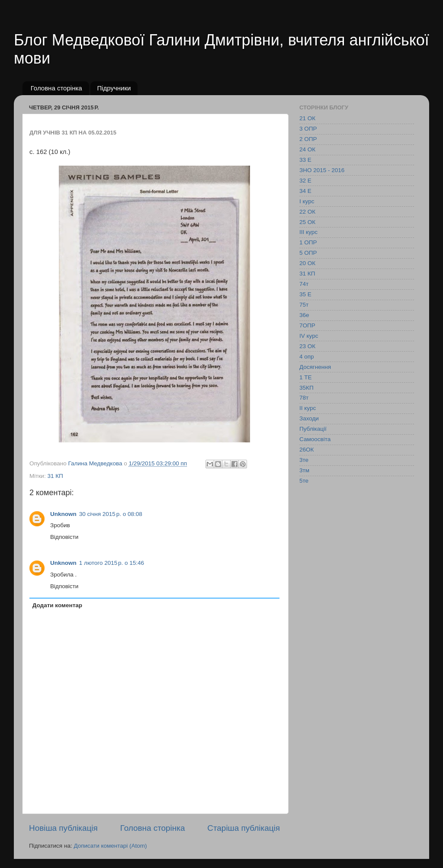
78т (304, 398)
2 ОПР (308, 139)
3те (304, 460)
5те (304, 481)
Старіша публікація (244, 828)
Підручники (114, 88)
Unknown (63, 514)
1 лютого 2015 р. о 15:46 (112, 563)
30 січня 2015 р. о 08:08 (111, 514)
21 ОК (307, 118)
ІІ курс (308, 408)
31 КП (55, 476)
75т (304, 305)
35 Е (305, 294)
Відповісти (64, 537)
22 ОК (307, 212)
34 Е (305, 191)
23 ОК (307, 346)
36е (304, 315)
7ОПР (307, 325)
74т (304, 284)
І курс (307, 201)
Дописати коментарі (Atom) (110, 846)
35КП (307, 388)
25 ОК (307, 222)
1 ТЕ (306, 377)
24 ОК (307, 149)
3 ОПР (308, 129)
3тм (304, 470)
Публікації (313, 429)
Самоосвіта (315, 439)
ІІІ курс (308, 232)
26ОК (307, 450)
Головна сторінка (56, 88)
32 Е (305, 181)
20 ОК (307, 263)
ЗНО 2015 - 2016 (322, 170)
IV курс (309, 336)
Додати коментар (57, 605)
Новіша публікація (63, 828)
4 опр (307, 357)
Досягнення (315, 367)
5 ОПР (308, 253)
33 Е (305, 160)
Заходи (309, 418)
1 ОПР (308, 242)
